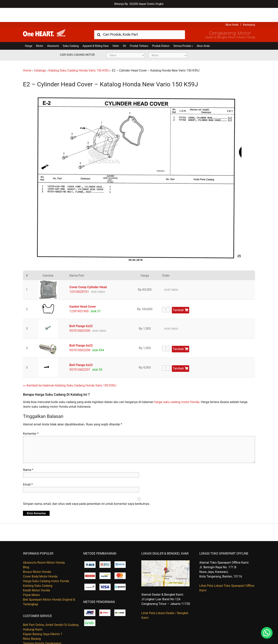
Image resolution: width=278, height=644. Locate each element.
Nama (28, 456)
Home (27, 56)
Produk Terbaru (139, 32)
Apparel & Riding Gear (96, 32)
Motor (40, 32)
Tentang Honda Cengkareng (42, 629)
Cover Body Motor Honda (40, 562)
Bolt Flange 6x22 (81, 312)
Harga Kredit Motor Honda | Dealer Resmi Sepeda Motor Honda (51, 20)
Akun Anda (232, 11)
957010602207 (80, 356)
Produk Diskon (161, 32)
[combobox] (140, 20)
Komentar (31, 420)
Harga (29, 32)
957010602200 (80, 317)
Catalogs (40, 56)
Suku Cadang (71, 32)
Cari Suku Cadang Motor (77, 41)
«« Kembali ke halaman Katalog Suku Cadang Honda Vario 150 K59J (70, 371)
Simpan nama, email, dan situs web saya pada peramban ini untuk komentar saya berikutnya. (86, 490)
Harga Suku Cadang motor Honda (46, 567)
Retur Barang (32, 625)
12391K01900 (79, 297)
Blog (26, 553)
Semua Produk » (183, 32)
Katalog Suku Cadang (38, 572)
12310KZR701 (79, 278)
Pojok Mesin (31, 581)
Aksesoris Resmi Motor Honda (44, 548)
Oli (124, 32)
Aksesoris (53, 32)
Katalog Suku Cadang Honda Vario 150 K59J (79, 56)
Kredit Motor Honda (36, 576)
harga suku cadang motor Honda (177, 388)
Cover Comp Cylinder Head (88, 273)
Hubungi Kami (33, 615)
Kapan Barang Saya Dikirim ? (43, 620)
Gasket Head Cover (83, 293)
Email (28, 471)
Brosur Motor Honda (37, 558)
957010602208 (80, 336)
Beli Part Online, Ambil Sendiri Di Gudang (51, 611)
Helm (116, 32)
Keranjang (249, 11)
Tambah (181, 296)
